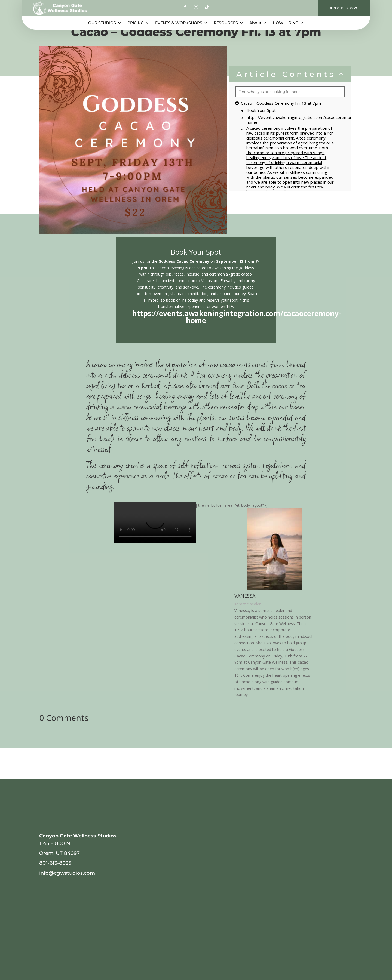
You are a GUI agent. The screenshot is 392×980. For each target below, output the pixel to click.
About (255, 23)
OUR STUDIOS (102, 23)
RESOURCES (226, 23)
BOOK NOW (342, 8)
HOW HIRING (286, 23)
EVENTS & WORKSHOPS (179, 23)
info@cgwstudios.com (67, 873)
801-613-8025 (55, 863)
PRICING (136, 23)
